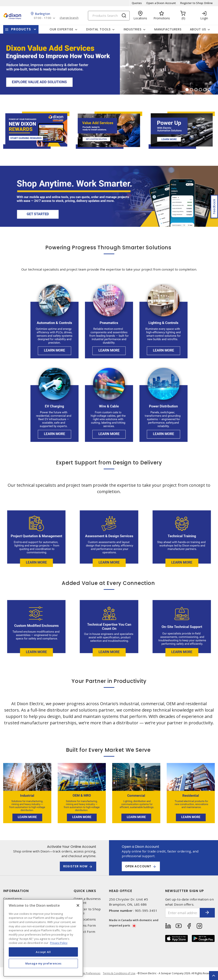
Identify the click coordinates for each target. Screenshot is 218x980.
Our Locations (85, 919)
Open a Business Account (87, 901)
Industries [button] (133, 29)
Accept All (43, 952)
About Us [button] (198, 29)
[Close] (78, 905)
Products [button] (21, 29)
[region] (43, 938)
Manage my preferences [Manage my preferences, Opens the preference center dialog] (43, 963)
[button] (9, 64)
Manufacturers (168, 29)
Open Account (139, 867)
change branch (70, 18)
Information (16, 891)
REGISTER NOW (75, 867)
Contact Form (84, 932)
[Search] (109, 16)
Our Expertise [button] (62, 29)
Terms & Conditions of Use (119, 974)
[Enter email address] (180, 913)
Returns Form (85, 925)
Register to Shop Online (196, 3)
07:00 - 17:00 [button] (43, 18)
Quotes (137, 3)
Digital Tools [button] (98, 29)
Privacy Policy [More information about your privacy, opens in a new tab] (59, 943)
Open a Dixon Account (161, 3)
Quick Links (85, 891)
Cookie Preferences (88, 974)
